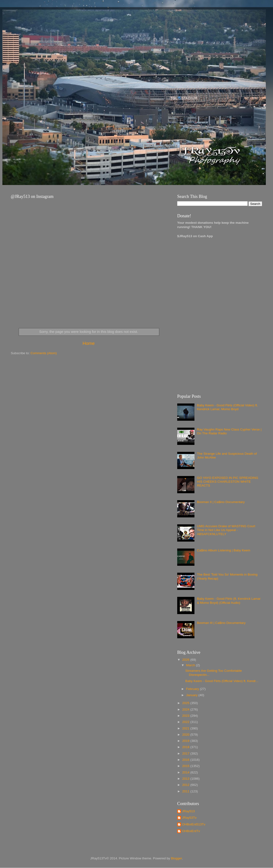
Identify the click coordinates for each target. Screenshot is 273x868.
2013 (186, 779)
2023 (186, 716)
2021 (186, 728)
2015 (186, 766)
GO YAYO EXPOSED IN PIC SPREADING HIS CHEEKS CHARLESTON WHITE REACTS (227, 482)
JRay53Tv (189, 818)
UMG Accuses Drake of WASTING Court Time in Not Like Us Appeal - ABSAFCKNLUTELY (226, 530)
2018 (186, 747)
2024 (186, 709)
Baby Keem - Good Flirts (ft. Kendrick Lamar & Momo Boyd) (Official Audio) (229, 601)
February (193, 689)
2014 (186, 772)
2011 (186, 791)
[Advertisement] (196, 314)
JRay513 (188, 811)
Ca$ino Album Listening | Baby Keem (224, 550)
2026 (186, 660)
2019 (186, 741)
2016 (186, 760)
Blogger (176, 858)
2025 (186, 703)
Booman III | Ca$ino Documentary (221, 623)
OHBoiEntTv (191, 831)
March (191, 665)
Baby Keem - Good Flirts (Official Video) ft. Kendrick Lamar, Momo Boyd (227, 407)
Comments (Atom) (44, 353)
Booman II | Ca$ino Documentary (221, 502)
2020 (186, 735)
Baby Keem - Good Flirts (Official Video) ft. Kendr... (222, 681)
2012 (186, 785)
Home (89, 343)
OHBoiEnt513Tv (194, 824)
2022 (186, 722)
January (192, 695)
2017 (186, 753)
